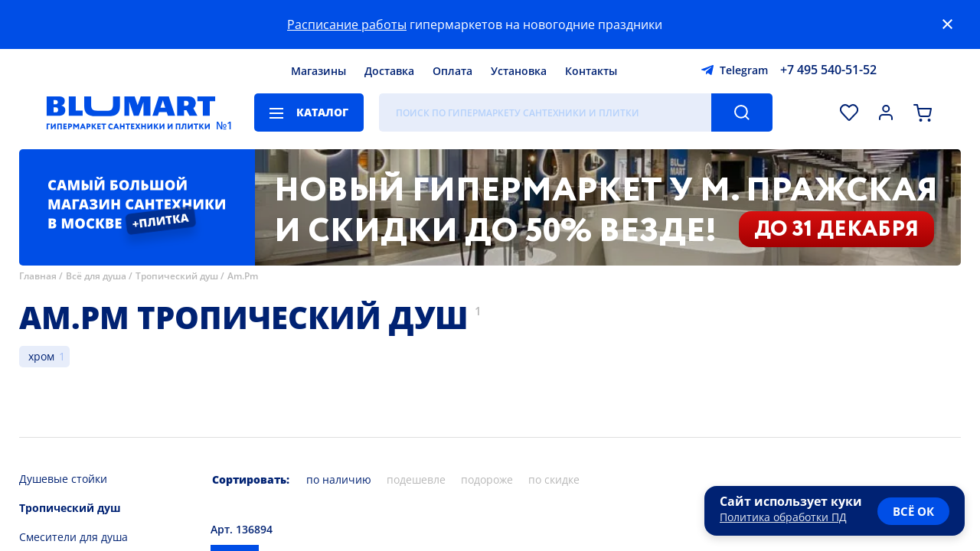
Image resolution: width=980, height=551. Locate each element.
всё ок (913, 511)
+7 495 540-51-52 (828, 70)
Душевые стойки (63, 479)
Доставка (389, 71)
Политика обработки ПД (783, 517)
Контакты (591, 71)
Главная (38, 276)
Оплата (452, 71)
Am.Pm (243, 276)
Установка (519, 71)
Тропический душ (177, 276)
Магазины (318, 71)
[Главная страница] (131, 112)
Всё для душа (96, 276)
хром (41, 356)
